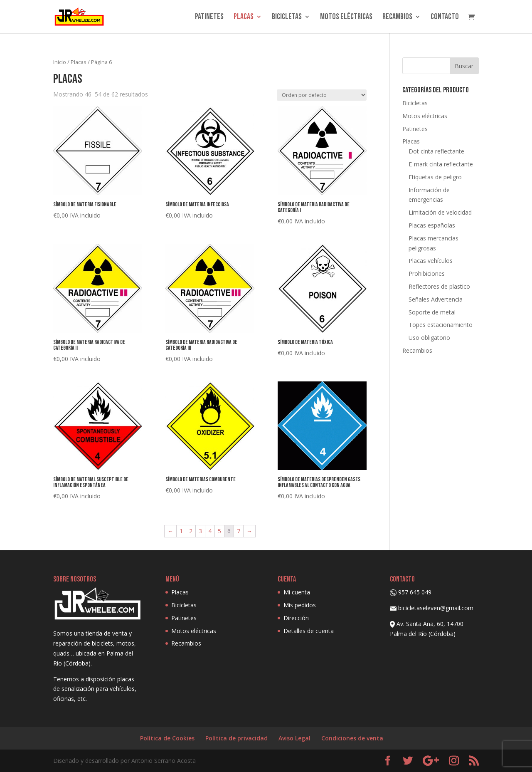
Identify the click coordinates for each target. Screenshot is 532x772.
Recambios (397, 18)
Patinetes (209, 18)
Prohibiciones (427, 273)
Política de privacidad (236, 738)
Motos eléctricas (346, 18)
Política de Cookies (167, 738)
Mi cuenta (297, 592)
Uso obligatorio (429, 338)
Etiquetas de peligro (435, 177)
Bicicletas (287, 18)
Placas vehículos (431, 261)
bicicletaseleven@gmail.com (436, 608)
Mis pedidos (300, 605)
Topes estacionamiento (441, 325)
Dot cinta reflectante (436, 151)
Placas (244, 18)
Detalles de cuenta (309, 631)
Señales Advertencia (436, 299)
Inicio (60, 62)
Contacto (445, 18)
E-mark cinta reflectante (441, 164)
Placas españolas (432, 225)
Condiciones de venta (352, 738)
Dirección (296, 618)
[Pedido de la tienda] (322, 95)
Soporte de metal (432, 312)
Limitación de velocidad (440, 212)
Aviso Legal (294, 738)
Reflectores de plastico (439, 286)
